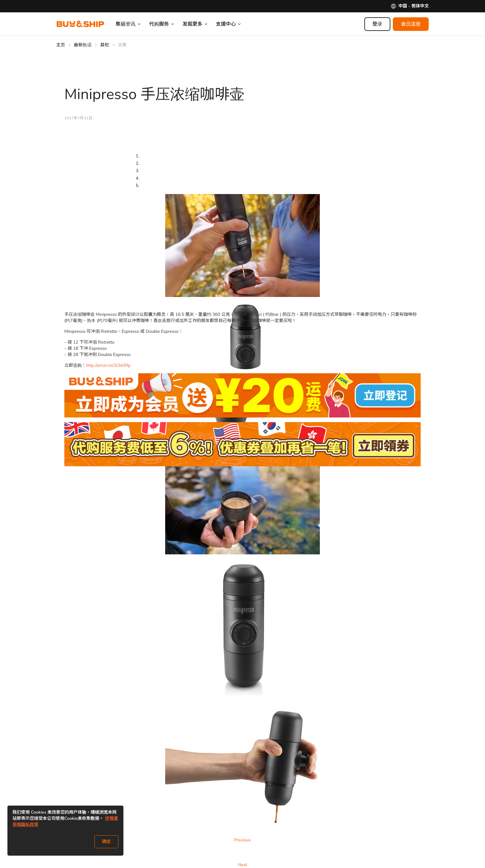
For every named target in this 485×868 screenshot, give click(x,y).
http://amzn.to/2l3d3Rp (108, 365)
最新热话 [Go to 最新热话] (83, 45)
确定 (106, 842)
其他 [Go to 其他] (105, 45)
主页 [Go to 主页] (61, 45)
